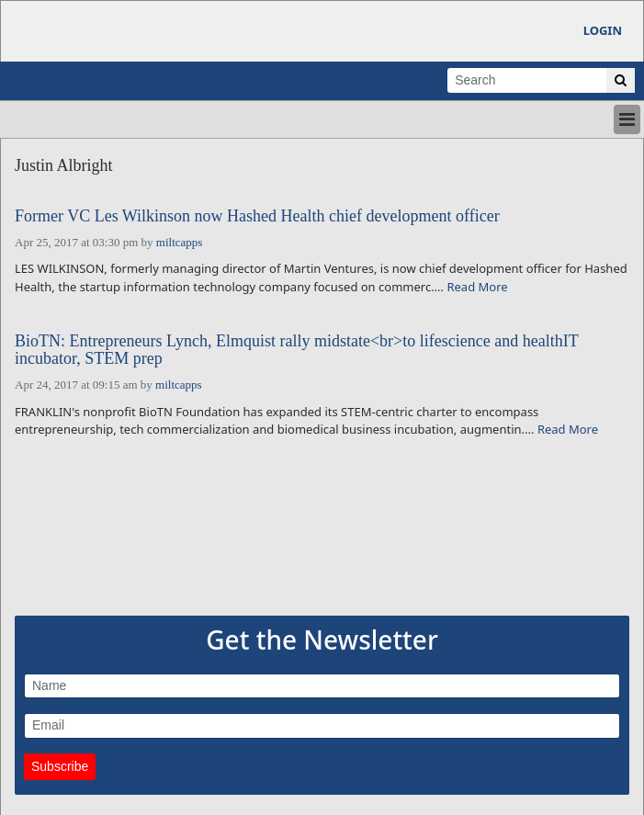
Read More (477, 287)
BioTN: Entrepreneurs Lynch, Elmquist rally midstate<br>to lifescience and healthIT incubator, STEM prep (296, 351)
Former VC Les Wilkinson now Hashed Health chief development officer (257, 216)
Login (603, 30)
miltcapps (180, 242)
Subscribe (60, 766)
